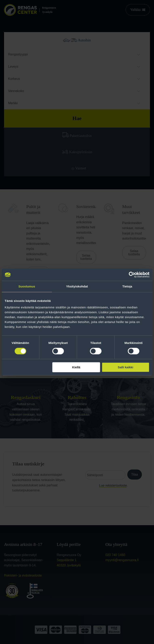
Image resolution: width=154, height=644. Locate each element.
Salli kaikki (126, 367)
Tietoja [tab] (127, 286)
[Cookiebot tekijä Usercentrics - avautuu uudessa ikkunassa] (132, 275)
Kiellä (76, 367)
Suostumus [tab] (27, 286)
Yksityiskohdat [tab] (77, 286)
